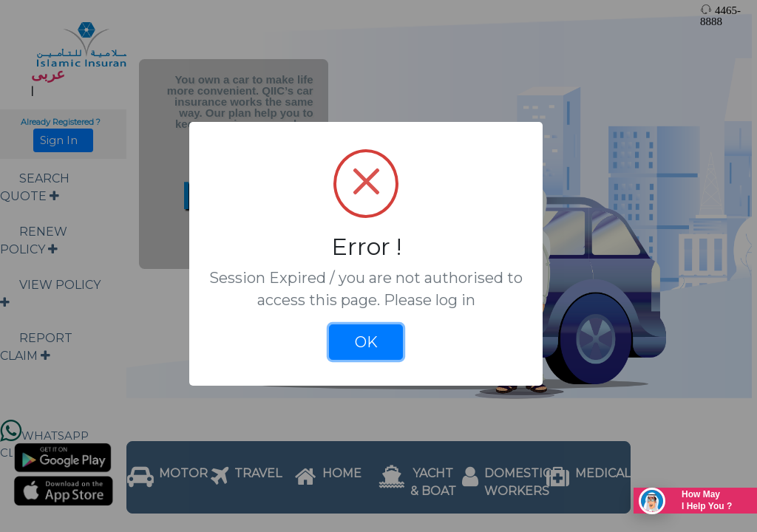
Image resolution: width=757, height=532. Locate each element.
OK (366, 342)
